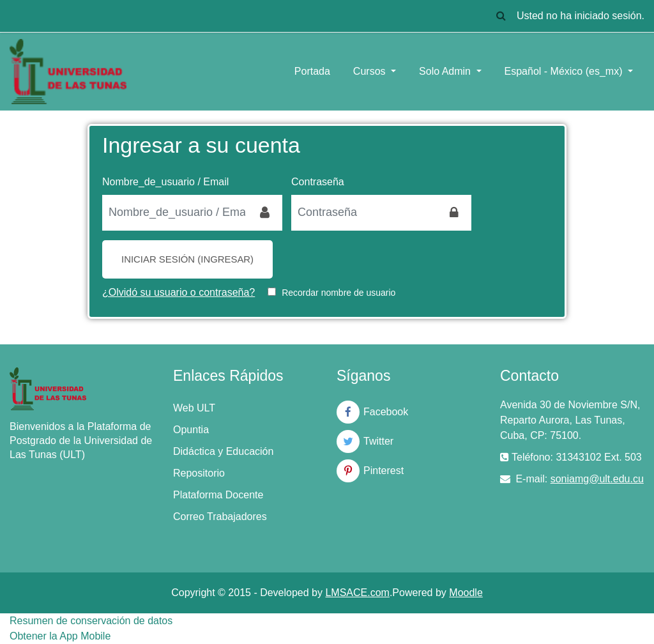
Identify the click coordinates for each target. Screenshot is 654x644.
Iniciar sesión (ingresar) (187, 259)
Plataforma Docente (218, 495)
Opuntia (191, 430)
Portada (312, 71)
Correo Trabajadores (220, 517)
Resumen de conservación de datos (91, 621)
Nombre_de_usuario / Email (165, 182)
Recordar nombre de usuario (338, 293)
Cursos (371, 71)
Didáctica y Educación (223, 451)
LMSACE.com (357, 593)
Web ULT (194, 408)
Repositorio (199, 473)
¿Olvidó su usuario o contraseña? (179, 292)
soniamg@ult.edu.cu (597, 479)
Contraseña (318, 182)
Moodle (466, 593)
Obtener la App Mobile (60, 636)
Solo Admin (446, 71)
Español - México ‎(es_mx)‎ (565, 71)
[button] (501, 16)
